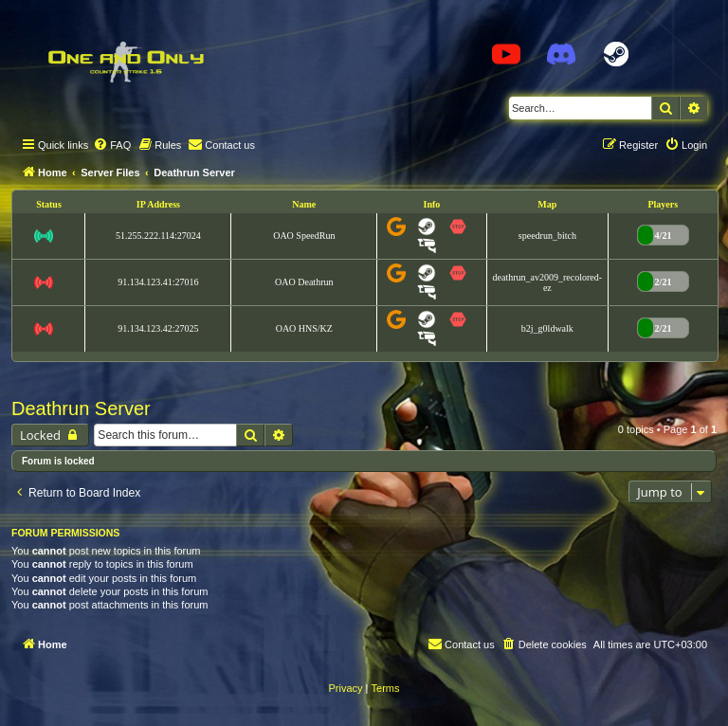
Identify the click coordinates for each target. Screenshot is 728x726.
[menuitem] (112, 145)
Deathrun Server (81, 408)
